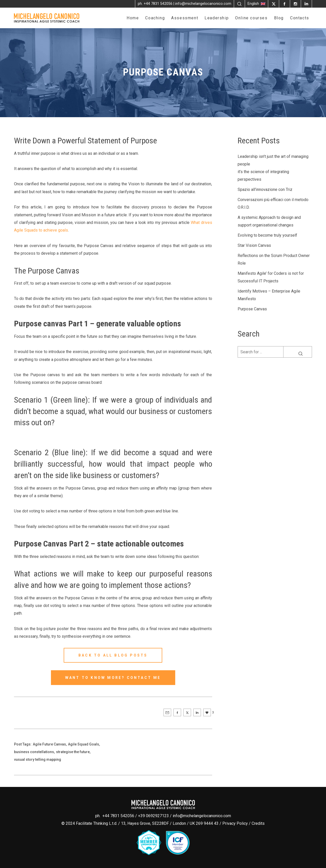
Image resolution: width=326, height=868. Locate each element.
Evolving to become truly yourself (267, 235)
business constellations (34, 752)
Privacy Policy (235, 823)
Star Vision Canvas (254, 245)
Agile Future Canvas (49, 744)
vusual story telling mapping (38, 759)
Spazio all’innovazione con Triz (265, 189)
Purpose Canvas (252, 309)
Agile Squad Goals (84, 744)
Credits (258, 823)
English (256, 4)
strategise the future (73, 752)
